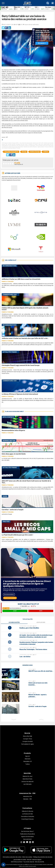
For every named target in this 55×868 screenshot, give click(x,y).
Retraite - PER (28, 799)
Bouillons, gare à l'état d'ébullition (29, 628)
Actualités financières (11, 152)
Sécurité (29, 860)
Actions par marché (27, 782)
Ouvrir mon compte (10, 598)
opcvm (27, 756)
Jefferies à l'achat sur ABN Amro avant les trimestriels (21, 279)
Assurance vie (28, 796)
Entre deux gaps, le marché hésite (14, 454)
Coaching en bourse (27, 819)
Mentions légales (37, 860)
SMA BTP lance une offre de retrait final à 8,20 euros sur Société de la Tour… (26, 482)
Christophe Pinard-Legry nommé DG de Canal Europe (21, 365)
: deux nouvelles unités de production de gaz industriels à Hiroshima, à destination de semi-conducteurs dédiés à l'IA (36, 637)
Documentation (9, 594)
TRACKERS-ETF (27, 761)
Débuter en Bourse (28, 811)
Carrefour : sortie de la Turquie (13, 510)
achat (15, 611)
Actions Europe (35, 152)
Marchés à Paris (27, 779)
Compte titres (28, 739)
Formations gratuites (28, 816)
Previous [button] (15, 8)
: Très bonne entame (33, 649)
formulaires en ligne (27, 744)
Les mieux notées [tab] (14, 622)
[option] (19, 8)
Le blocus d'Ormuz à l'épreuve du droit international (20, 394)
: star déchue (25, 657)
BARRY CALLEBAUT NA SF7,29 (28, 604)
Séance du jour (28, 776)
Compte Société (28, 741)
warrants (28, 759)
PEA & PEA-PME (28, 736)
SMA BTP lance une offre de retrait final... (41, 671)
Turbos (28, 764)
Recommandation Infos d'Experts (13, 430)
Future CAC (17, 7)
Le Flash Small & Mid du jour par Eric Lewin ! (17, 535)
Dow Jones (48, 7)
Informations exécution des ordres (12, 857)
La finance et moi (27, 814)
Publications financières (27, 834)
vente (41, 611)
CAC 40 (4, 7)
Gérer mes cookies (27, 857)
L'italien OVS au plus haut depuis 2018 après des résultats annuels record (25, 309)
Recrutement (28, 839)
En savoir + (42, 43)
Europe (24, 152)
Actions (46, 152)
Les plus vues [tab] (41, 622)
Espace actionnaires (27, 837)
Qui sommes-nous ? (27, 831)
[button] (48, 3)
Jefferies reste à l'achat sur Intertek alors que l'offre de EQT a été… (25, 338)
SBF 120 (27, 7)
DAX (36, 7)
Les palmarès (27, 784)
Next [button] (54, 8)
